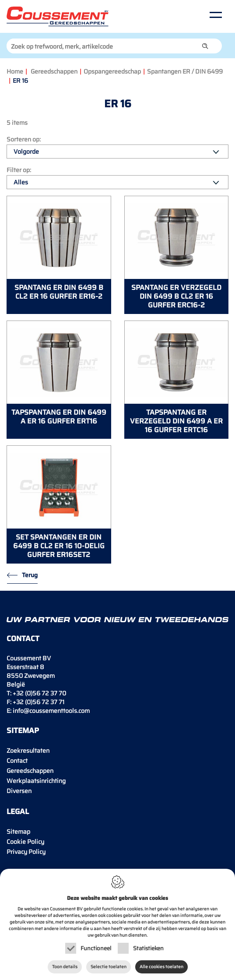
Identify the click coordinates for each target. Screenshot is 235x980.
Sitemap (18, 832)
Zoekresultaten (28, 751)
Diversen (19, 791)
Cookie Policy (25, 842)
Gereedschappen (54, 71)
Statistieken (148, 948)
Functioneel (96, 948)
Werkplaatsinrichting (36, 781)
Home (15, 71)
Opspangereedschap (112, 71)
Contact (17, 761)
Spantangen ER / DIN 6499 (185, 71)
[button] (205, 46)
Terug (30, 575)
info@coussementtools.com (51, 711)
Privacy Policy (26, 852)
